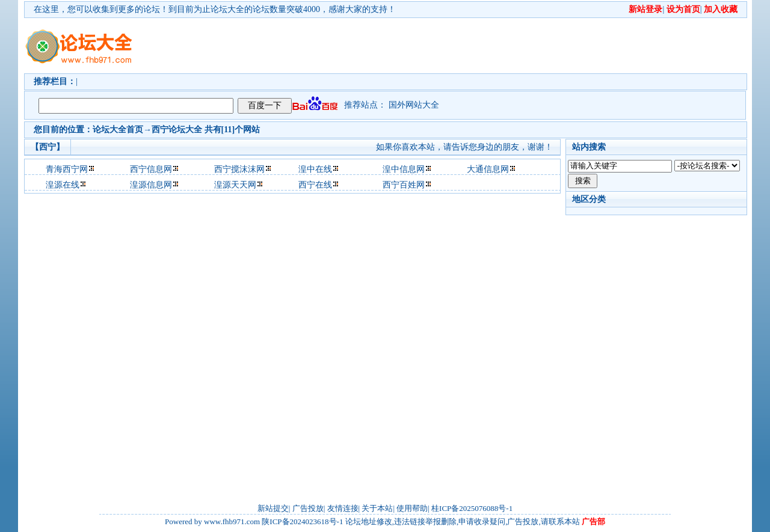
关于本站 (377, 508)
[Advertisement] (454, 46)
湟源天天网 (235, 185)
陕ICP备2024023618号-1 (302, 521)
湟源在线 (63, 185)
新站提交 (273, 508)
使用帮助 (412, 508)
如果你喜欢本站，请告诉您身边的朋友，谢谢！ (464, 147)
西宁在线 (315, 185)
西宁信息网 (151, 169)
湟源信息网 (151, 185)
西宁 (160, 130)
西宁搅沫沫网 (239, 169)
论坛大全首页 (118, 130)
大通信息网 (488, 169)
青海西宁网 (67, 169)
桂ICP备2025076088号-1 (472, 508)
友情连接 (343, 508)
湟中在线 (315, 169)
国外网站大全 (414, 105)
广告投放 (308, 508)
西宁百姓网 (404, 185)
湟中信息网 (404, 169)
